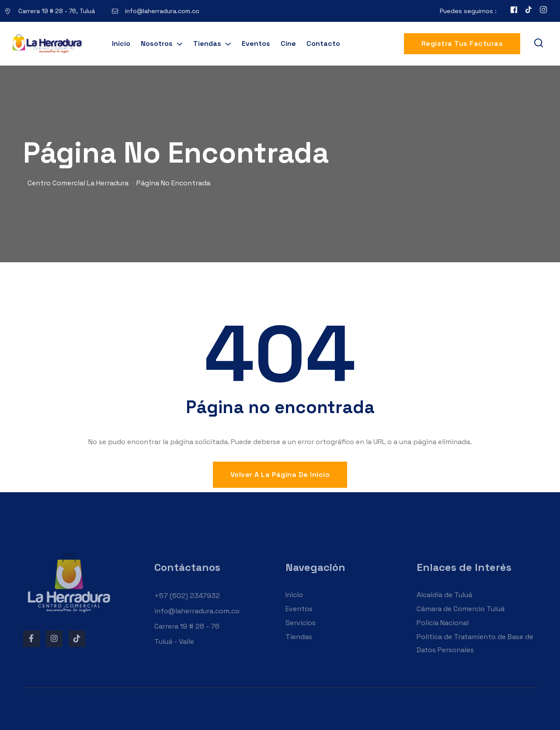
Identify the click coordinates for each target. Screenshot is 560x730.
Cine (288, 43)
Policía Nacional (443, 631)
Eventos (256, 43)
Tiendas (207, 43)
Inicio (121, 43)
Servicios (301, 631)
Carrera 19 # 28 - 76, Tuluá (57, 11)
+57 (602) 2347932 (187, 604)
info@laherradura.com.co (162, 11)
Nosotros (157, 43)
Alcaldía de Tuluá (444, 603)
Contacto (323, 43)
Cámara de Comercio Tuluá (461, 617)
